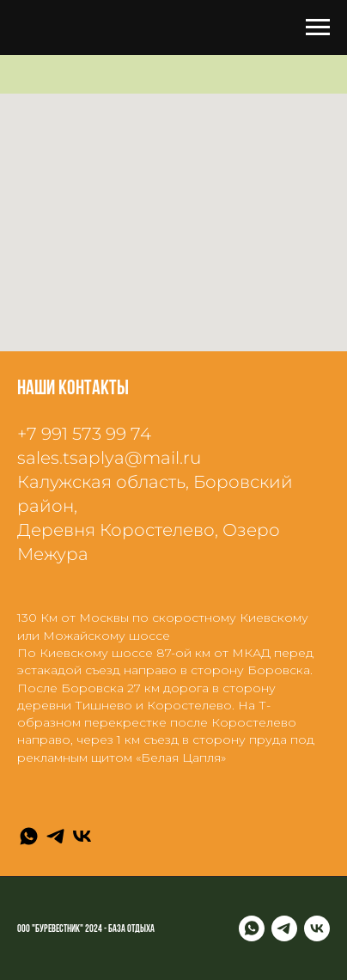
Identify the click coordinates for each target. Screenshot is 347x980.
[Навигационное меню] (318, 27)
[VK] (82, 836)
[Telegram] (55, 836)
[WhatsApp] (29, 836)
